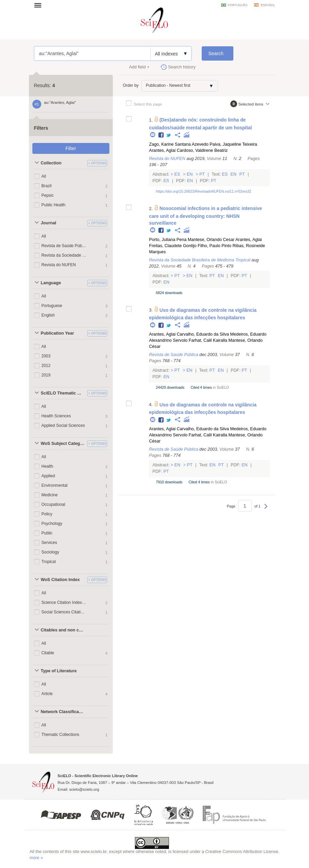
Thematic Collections (60, 735)
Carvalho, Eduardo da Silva (203, 334)
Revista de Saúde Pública (64, 246)
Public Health (54, 205)
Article (47, 694)
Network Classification (63, 712)
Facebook (161, 135)
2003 (46, 356)
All (44, 176)
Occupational (53, 504)
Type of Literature (59, 671)
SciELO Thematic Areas (63, 393)
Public (47, 533)
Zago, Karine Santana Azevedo (179, 144)
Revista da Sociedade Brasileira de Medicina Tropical (64, 255)
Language (51, 283)
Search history (182, 67)
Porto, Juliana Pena (168, 240)
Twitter (169, 135)
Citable (48, 653)
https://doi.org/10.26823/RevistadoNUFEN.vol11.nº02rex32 (203, 191)
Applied (48, 476)
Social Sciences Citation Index (64, 612)
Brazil (47, 186)
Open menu (40, 5)
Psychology (52, 524)
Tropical (49, 562)
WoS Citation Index (60, 580)
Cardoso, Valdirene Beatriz (202, 150)
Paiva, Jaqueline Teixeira (233, 144)
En (190, 174)
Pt (202, 174)
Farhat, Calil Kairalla (208, 340)
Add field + (139, 67)
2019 (46, 375)
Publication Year (58, 333)
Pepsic (48, 195)
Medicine (50, 495)
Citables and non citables (63, 630)
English (48, 315)
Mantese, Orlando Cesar (211, 240)
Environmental (55, 485)
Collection (51, 163)
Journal (49, 223)
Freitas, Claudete (165, 246)
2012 (46, 366)
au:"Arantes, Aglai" (92, 53)
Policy (47, 514)
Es (177, 174)
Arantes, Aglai (162, 150)
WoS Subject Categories (63, 444)
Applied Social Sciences (63, 425)
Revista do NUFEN (59, 265)
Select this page (148, 104)
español (268, 5)
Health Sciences (56, 416)
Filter (71, 148)
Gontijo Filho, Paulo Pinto (207, 246)
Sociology (50, 552)
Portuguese (52, 306)
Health (48, 466)
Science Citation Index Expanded (64, 602)
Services (49, 543)
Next (266, 510)
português (238, 5)
